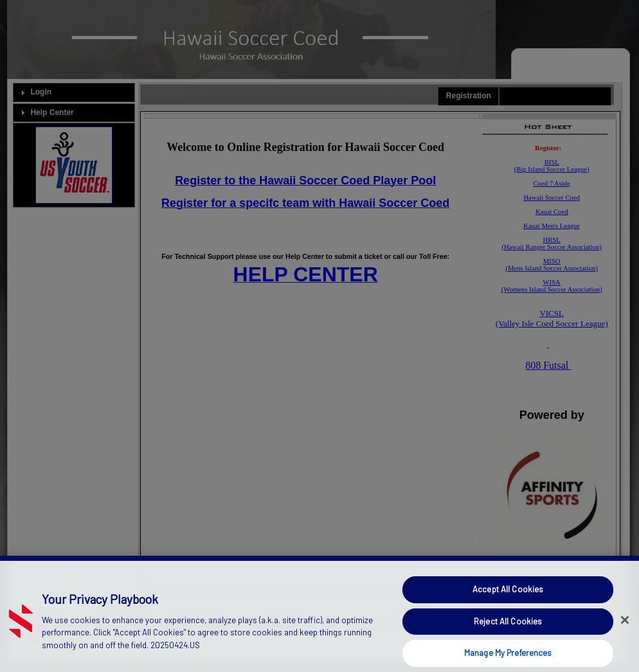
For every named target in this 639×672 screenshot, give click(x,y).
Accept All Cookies (508, 601)
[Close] (625, 632)
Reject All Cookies (508, 633)
